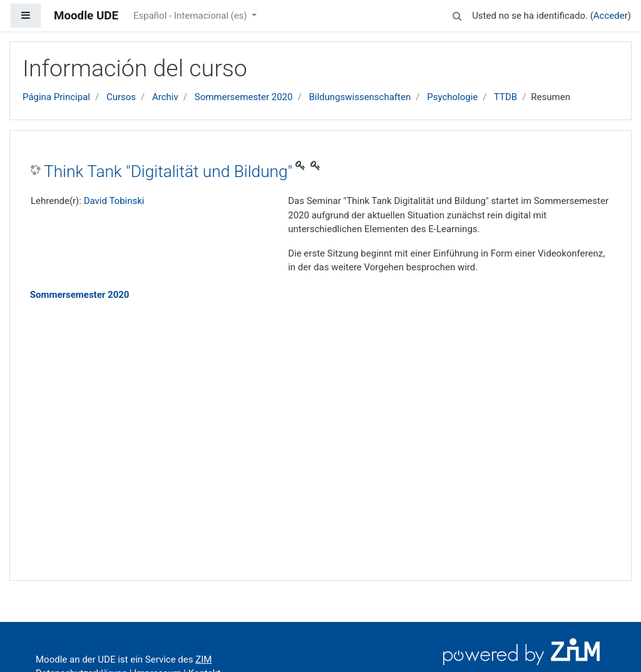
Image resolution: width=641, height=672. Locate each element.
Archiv (165, 97)
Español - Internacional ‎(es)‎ (191, 16)
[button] (457, 14)
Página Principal (56, 97)
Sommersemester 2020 (244, 97)
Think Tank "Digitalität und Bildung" (168, 171)
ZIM (203, 659)
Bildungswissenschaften (360, 97)
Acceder (611, 16)
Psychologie (452, 97)
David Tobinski (114, 201)
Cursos (121, 97)
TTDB (505, 97)
